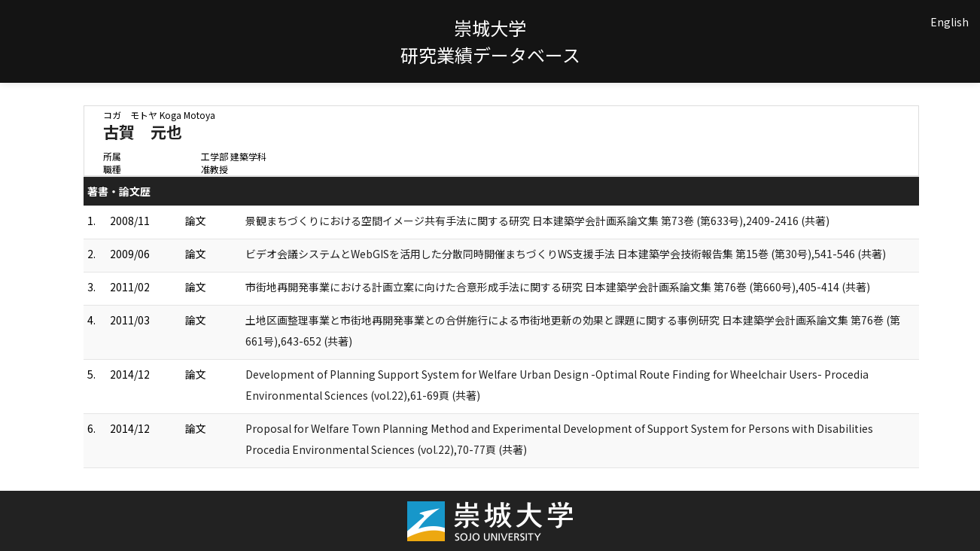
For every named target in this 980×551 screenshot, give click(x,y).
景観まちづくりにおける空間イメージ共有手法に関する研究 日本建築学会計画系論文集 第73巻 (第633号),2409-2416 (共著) (537, 221)
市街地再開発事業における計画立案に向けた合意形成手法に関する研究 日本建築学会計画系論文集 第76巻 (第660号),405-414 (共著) (558, 287)
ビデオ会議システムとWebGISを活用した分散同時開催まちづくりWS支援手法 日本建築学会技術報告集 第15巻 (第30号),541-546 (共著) (566, 254)
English (950, 22)
